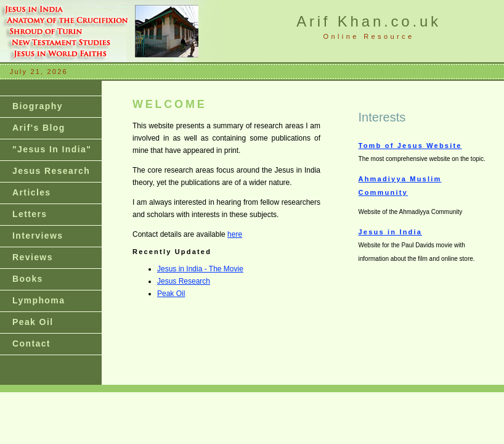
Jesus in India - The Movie (200, 269)
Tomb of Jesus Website (410, 146)
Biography (38, 106)
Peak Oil (33, 322)
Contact (31, 343)
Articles (32, 192)
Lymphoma (39, 300)
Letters (30, 214)
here (235, 234)
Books (28, 279)
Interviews (38, 236)
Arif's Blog (39, 128)
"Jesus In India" (52, 149)
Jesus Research (51, 171)
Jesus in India (391, 232)
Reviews (33, 257)
